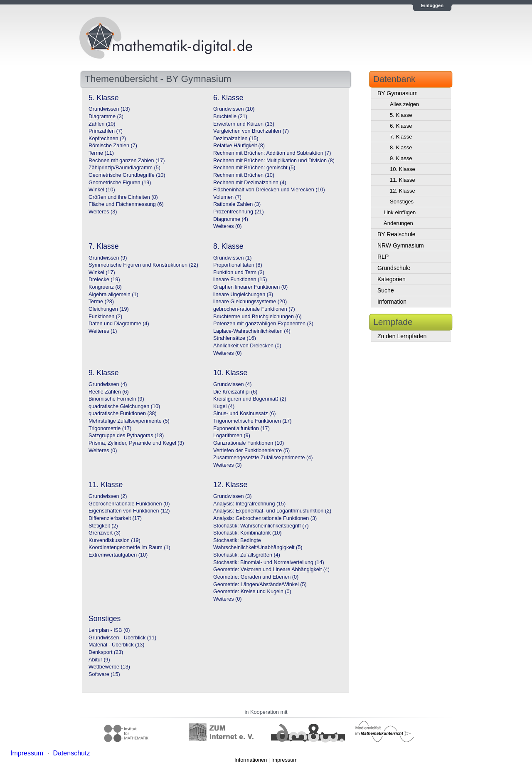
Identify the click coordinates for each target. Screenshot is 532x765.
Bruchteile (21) (230, 116)
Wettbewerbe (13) (109, 667)
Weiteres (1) (103, 331)
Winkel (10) (102, 190)
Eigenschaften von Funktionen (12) (129, 511)
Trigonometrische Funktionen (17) (252, 421)
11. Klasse (403, 180)
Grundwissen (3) (232, 496)
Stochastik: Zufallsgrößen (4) (247, 555)
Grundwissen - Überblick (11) (122, 638)
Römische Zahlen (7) (113, 146)
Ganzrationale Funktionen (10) (249, 443)
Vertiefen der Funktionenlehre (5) (251, 451)
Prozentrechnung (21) (239, 212)
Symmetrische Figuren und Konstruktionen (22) (143, 265)
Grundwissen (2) (108, 496)
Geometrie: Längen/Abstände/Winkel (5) (260, 584)
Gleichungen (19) (109, 309)
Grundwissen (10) (234, 109)
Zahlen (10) (102, 124)
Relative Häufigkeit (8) (239, 146)
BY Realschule (397, 234)
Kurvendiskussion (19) (115, 540)
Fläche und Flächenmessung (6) (126, 204)
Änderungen (398, 223)
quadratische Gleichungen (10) (124, 406)
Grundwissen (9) (108, 258)
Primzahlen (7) (106, 131)
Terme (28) (101, 302)
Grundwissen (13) (109, 109)
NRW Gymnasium (401, 245)
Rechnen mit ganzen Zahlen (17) (127, 161)
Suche (386, 290)
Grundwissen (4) (108, 384)
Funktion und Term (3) (239, 272)
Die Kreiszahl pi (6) (235, 392)
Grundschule (394, 268)
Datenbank (394, 79)
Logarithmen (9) (232, 436)
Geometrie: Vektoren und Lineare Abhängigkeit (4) (271, 569)
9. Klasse (401, 158)
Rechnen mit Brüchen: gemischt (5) (254, 168)
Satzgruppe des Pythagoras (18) (126, 436)
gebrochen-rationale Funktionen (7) (254, 309)
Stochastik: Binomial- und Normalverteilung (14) (269, 562)
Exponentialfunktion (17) (241, 428)
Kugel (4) (224, 406)
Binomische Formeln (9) (116, 399)
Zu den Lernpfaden (402, 336)
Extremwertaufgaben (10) (118, 555)
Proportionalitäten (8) (238, 265)
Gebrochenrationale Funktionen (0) (129, 504)
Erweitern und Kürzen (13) (244, 124)
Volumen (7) (227, 197)
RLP (383, 257)
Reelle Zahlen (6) (109, 392)
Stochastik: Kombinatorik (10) (248, 533)
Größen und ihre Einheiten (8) (123, 197)
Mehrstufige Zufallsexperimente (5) (129, 421)
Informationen (251, 760)
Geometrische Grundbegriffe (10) (127, 175)
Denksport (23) (106, 652)
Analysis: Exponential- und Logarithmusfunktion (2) (272, 511)
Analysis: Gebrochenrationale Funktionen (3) (265, 518)
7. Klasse (401, 137)
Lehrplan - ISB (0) (109, 630)
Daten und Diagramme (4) (119, 324)
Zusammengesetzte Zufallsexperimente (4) (263, 458)
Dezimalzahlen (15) (236, 139)
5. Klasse (401, 115)
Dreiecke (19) (104, 280)
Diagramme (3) (106, 116)
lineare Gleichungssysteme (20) (250, 302)
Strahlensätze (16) (235, 338)
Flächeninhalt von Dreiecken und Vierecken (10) (269, 190)
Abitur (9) (99, 660)
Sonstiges (402, 202)
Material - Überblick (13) (116, 645)
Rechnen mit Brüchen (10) (244, 175)
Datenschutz (71, 753)
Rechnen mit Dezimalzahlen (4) (250, 183)
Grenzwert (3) (105, 533)
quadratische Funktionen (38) (123, 413)
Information (392, 302)
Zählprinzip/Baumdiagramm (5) (124, 168)
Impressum (284, 760)
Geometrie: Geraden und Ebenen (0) (256, 577)
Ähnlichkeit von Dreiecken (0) (247, 346)
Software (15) (104, 674)
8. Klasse (401, 147)
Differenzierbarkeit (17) (115, 518)
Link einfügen (400, 212)
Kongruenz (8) (105, 287)
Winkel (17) (102, 272)
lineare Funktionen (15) (240, 280)
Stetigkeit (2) (103, 526)
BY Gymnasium (398, 93)
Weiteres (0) (227, 226)
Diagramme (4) (231, 219)
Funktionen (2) (105, 317)
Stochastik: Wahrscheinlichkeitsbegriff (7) (261, 526)
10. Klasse (403, 169)
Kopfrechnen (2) (107, 139)
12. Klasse (403, 191)
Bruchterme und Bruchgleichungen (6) (257, 317)
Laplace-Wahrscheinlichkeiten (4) (252, 331)
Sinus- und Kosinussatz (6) (245, 413)
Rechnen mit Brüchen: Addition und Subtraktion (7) (272, 153)
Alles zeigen (404, 104)
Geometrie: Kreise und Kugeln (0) (252, 592)
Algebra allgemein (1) (113, 295)
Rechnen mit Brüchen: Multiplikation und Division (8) (274, 161)
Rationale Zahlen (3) (237, 204)
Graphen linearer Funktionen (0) (250, 287)
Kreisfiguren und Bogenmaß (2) (250, 399)
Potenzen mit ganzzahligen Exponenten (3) (263, 324)
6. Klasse (401, 126)
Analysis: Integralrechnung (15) (249, 504)
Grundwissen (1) (232, 258)
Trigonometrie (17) (110, 428)
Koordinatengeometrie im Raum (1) (129, 547)
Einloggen (432, 5)
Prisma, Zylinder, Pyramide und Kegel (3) (136, 443)
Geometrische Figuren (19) (120, 183)
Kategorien (392, 279)
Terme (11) (101, 153)
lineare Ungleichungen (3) (243, 295)
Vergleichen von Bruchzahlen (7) (251, 131)
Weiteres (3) (103, 212)
